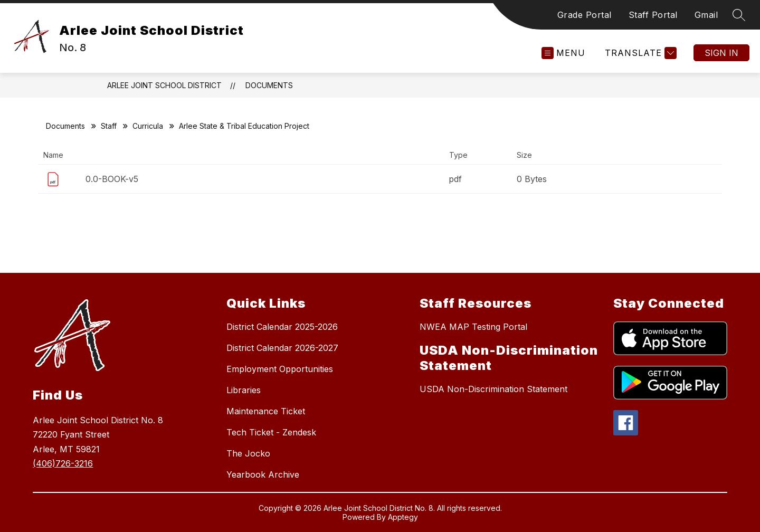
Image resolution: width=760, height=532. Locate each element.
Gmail (706, 15)
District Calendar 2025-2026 (282, 327)
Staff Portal (653, 15)
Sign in (721, 53)
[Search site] (739, 15)
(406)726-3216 (63, 463)
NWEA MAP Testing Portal (473, 327)
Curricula (148, 126)
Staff (109, 126)
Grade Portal (585, 15)
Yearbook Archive (263, 474)
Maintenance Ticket (266, 411)
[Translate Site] (639, 53)
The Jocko (248, 453)
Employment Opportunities (280, 369)
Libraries (244, 390)
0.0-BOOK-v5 (112, 179)
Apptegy (403, 517)
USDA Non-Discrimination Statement (493, 389)
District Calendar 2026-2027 (282, 348)
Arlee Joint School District (164, 85)
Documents (269, 85)
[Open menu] (563, 53)
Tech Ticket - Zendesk (271, 432)
